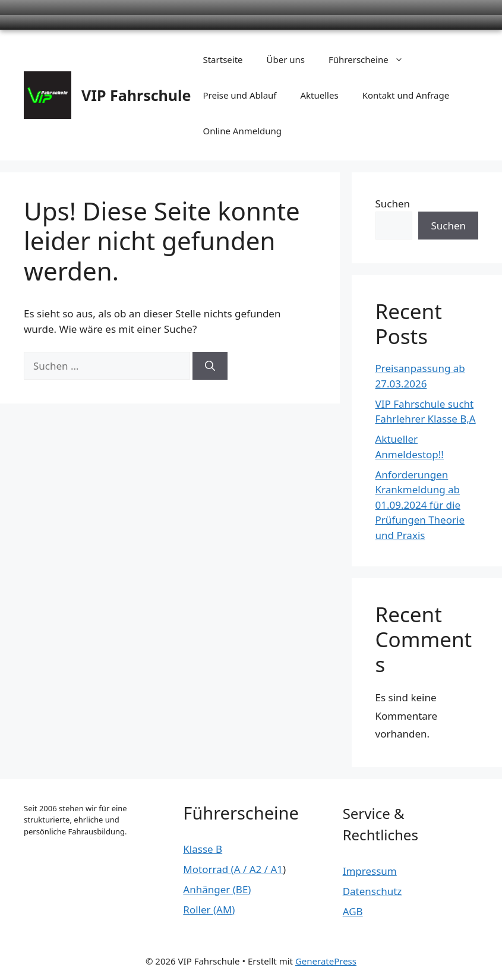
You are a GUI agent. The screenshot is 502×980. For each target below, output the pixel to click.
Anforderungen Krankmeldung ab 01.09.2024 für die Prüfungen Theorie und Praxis (420, 505)
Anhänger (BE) (217, 889)
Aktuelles (320, 95)
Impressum (370, 871)
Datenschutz (372, 891)
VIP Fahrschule (136, 95)
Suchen (393, 204)
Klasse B (203, 849)
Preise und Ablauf (239, 95)
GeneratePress (326, 961)
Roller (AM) (209, 910)
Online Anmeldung (242, 131)
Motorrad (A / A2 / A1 (233, 869)
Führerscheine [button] (372, 59)
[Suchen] (210, 366)
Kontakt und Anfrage (406, 95)
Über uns (286, 59)
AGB (353, 911)
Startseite (222, 59)
